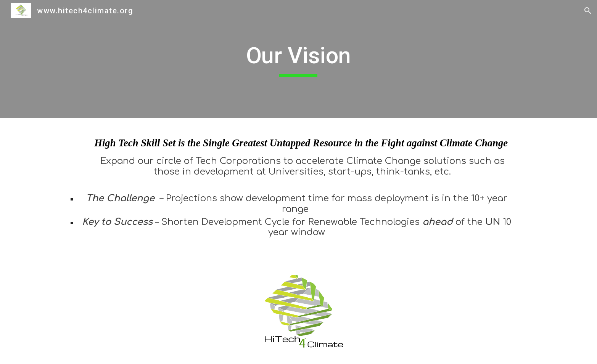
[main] (299, 59)
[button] (588, 11)
